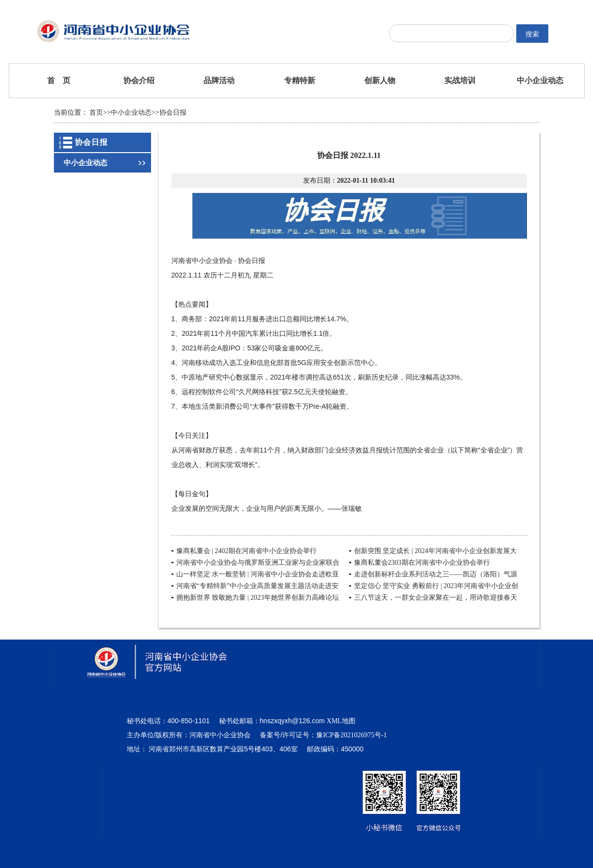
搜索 (532, 34)
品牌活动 (219, 80)
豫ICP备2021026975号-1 (351, 735)
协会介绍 (139, 80)
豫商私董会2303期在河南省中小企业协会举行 (422, 563)
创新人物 (380, 80)
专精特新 (300, 80)
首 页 (59, 80)
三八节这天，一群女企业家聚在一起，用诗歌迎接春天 (436, 598)
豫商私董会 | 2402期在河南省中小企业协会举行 (247, 551)
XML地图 (341, 721)
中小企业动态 (540, 80)
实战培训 (460, 80)
